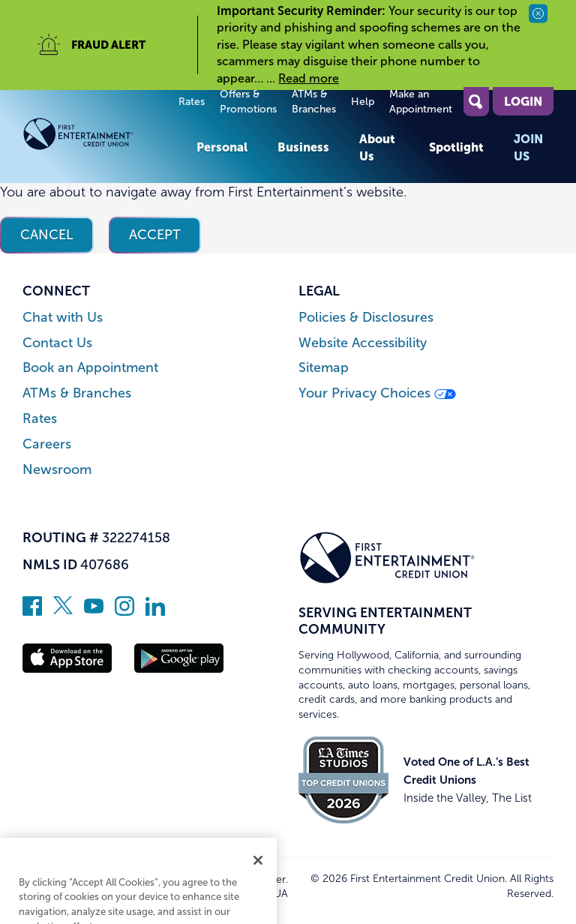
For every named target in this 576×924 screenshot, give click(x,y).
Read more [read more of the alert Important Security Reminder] (309, 78)
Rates (192, 102)
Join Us (528, 147)
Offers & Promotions (248, 102)
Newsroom (57, 470)
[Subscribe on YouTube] (94, 611)
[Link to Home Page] (102, 137)
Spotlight (456, 147)
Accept (155, 235)
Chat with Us (63, 318)
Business (303, 147)
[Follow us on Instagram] (124, 611)
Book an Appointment (90, 368)
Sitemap (324, 368)
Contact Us (57, 343)
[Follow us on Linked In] (155, 611)
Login (523, 101)
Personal (222, 147)
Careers (47, 444)
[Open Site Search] (476, 102)
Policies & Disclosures (366, 318)
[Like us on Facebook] (32, 611)
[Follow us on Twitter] (63, 611)
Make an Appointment (421, 102)
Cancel (47, 235)
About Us (377, 147)
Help (363, 102)
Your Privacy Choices (377, 393)
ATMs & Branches (314, 102)
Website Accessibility (363, 343)
